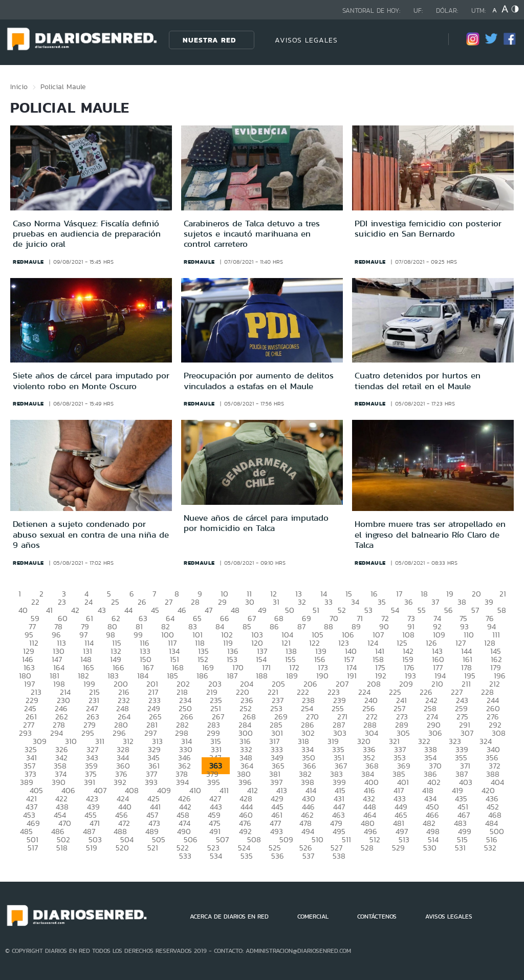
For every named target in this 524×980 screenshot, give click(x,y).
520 (122, 848)
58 (502, 610)
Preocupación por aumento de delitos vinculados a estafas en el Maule (259, 380)
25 (115, 602)
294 (57, 733)
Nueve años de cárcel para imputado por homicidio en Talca (256, 523)
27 (169, 602)
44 (128, 610)
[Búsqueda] (425, 40)
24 (89, 602)
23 (62, 602)
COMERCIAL (313, 917)
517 (33, 848)
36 (409, 602)
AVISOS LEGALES (306, 40)
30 (250, 602)
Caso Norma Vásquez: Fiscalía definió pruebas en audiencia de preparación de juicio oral (87, 234)
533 (185, 856)
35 (382, 602)
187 (232, 676)
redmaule (28, 262)
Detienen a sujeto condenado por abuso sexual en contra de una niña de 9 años (91, 534)
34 (355, 602)
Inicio (19, 87)
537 (308, 856)
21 (503, 594)
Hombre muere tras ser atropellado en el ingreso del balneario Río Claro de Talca (430, 534)
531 (460, 848)
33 (329, 602)
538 (339, 856)
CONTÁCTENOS (377, 917)
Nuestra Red (209, 40)
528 (367, 848)
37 (435, 602)
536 (278, 856)
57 (475, 610)
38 (462, 602)
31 (276, 602)
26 (142, 602)
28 (195, 602)
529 (398, 848)
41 (49, 610)
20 (476, 594)
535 (247, 856)
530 (430, 848)
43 (102, 610)
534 (216, 856)
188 (262, 676)
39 (489, 602)
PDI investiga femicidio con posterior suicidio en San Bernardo (428, 228)
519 (92, 848)
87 (301, 626)
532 (490, 848)
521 (153, 848)
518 (62, 848)
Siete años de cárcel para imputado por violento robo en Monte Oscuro (91, 380)
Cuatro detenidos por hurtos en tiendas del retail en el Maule (418, 380)
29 (222, 602)
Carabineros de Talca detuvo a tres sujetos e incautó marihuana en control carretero (252, 234)
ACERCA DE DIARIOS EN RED (229, 917)
